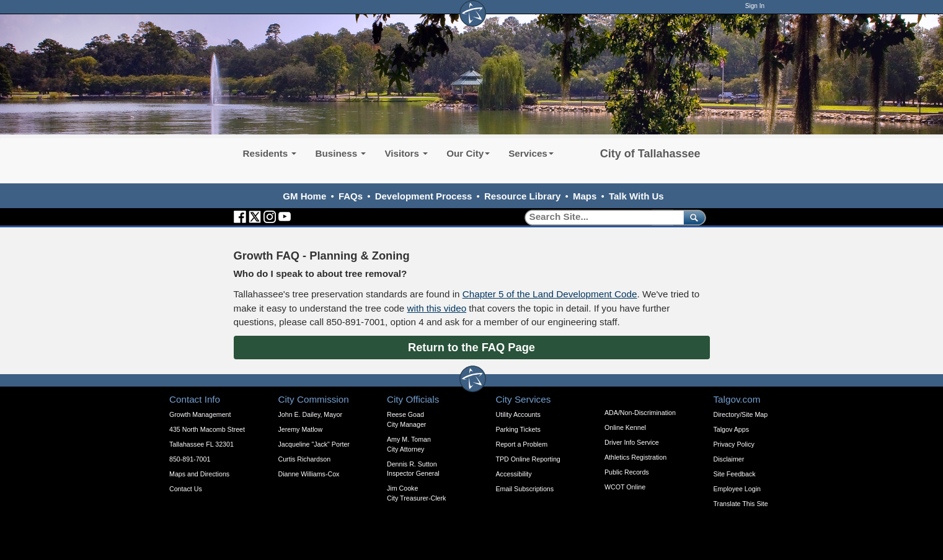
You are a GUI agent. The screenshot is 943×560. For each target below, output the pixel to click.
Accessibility (514, 474)
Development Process (424, 196)
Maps (585, 196)
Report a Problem (522, 444)
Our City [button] (468, 153)
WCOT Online (625, 487)
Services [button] (531, 153)
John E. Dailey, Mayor (310, 414)
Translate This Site (741, 504)
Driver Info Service (632, 442)
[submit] (692, 217)
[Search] (600, 217)
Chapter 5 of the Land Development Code (550, 294)
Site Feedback (735, 474)
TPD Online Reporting (528, 459)
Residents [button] (270, 153)
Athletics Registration (635, 457)
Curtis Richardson (305, 459)
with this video (437, 308)
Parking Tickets (518, 429)
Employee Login (737, 489)
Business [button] (340, 153)
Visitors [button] (406, 153)
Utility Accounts (518, 414)
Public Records (627, 472)
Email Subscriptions (525, 489)
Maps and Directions (199, 474)
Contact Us (186, 489)
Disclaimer (729, 459)
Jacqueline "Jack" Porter (314, 444)
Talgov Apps (731, 429)
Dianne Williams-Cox (309, 474)
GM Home (304, 196)
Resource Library (522, 196)
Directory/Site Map (741, 414)
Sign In (755, 6)
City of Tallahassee (650, 154)
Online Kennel (625, 427)
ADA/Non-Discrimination (640, 413)
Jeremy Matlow (301, 429)
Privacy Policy (734, 444)
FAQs (351, 196)
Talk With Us (636, 196)
